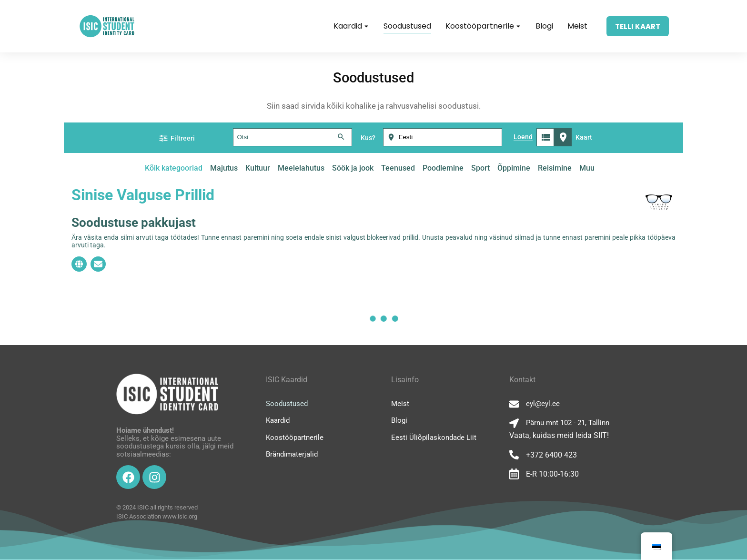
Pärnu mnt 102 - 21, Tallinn (568, 423)
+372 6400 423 (551, 455)
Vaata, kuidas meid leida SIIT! (559, 435)
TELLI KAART (638, 26)
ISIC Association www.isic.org (157, 516)
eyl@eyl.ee (543, 404)
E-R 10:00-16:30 (552, 474)
